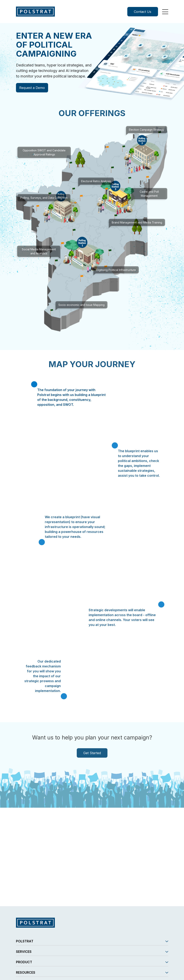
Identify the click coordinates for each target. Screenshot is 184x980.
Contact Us (143, 12)
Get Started (92, 758)
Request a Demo (31, 88)
